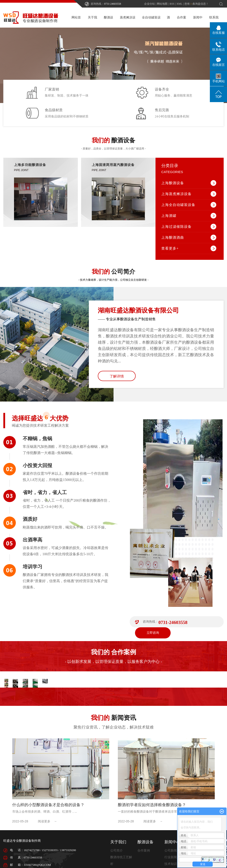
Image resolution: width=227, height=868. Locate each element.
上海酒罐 (169, 216)
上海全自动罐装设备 (178, 205)
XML (179, 4)
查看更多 (114, 702)
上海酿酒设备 (173, 183)
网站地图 (162, 4)
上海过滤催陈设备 (176, 227)
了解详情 (117, 376)
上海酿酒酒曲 (173, 237)
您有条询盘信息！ (196, 4)
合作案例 (144, 852)
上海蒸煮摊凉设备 (176, 194)
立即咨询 (153, 633)
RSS (172, 4)
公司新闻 (171, 852)
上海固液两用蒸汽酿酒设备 (113, 165)
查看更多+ (170, 248)
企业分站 (149, 4)
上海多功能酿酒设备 (30, 165)
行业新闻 (171, 859)
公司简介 (117, 852)
